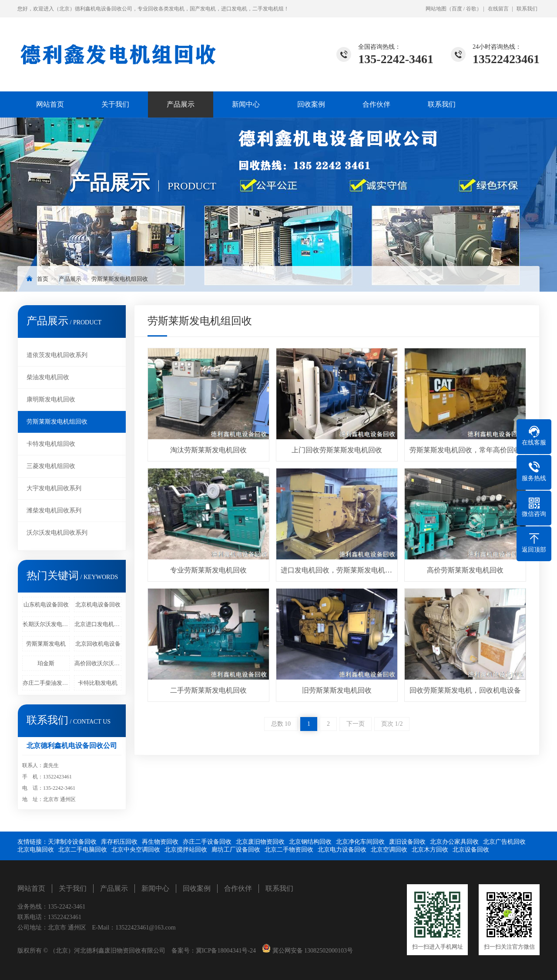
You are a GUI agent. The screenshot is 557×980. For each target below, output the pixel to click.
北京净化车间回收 (360, 842)
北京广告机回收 (504, 842)
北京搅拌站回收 (186, 850)
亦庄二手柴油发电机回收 (46, 683)
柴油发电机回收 (48, 377)
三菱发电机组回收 (51, 466)
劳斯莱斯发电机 (46, 644)
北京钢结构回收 (310, 842)
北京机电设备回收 (98, 605)
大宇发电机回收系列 (54, 488)
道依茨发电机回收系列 (57, 355)
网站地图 (436, 9)
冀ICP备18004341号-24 (226, 951)
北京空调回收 (389, 850)
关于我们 (115, 104)
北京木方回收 (430, 850)
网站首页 (50, 104)
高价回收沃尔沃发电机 (98, 663)
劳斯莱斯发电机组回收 (120, 279)
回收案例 (311, 104)
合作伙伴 (376, 104)
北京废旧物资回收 (260, 842)
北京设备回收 (471, 850)
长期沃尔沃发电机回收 (46, 624)
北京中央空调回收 (136, 850)
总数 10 (281, 724)
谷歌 (471, 9)
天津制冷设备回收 (72, 842)
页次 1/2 (392, 724)
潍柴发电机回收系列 (54, 510)
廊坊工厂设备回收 (236, 850)
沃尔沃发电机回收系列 (57, 533)
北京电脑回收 (36, 850)
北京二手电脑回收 (83, 850)
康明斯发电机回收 (51, 399)
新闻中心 (246, 104)
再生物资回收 (160, 842)
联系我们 (527, 9)
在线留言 (498, 9)
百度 (457, 9)
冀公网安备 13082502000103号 (312, 951)
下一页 (356, 724)
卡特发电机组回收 (51, 444)
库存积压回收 (119, 842)
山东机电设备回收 (46, 605)
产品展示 (181, 104)
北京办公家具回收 (454, 842)
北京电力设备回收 (342, 850)
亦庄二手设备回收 (207, 842)
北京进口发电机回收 (98, 624)
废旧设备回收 (407, 842)
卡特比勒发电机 (98, 683)
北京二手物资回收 (289, 850)
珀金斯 (46, 663)
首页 (43, 279)
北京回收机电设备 (98, 644)
